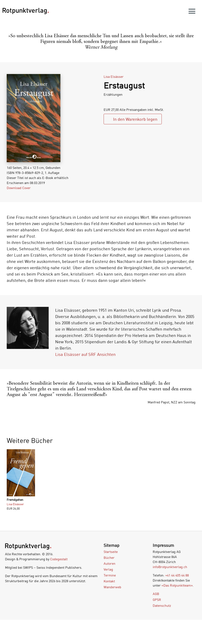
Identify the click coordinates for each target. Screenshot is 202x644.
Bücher (109, 558)
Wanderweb (112, 587)
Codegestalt (59, 559)
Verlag (108, 569)
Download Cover (19, 188)
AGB (156, 594)
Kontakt (109, 581)
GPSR (157, 600)
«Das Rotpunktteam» (177, 585)
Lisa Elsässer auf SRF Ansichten (85, 354)
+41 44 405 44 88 (177, 575)
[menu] (192, 12)
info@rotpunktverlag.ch (170, 567)
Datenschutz (162, 606)
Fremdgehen (15, 500)
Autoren (109, 563)
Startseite (111, 552)
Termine (110, 575)
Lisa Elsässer (114, 77)
